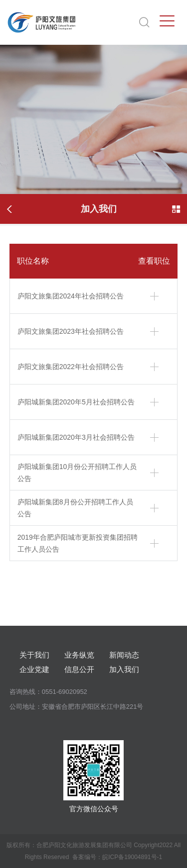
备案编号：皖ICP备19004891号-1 (117, 857)
